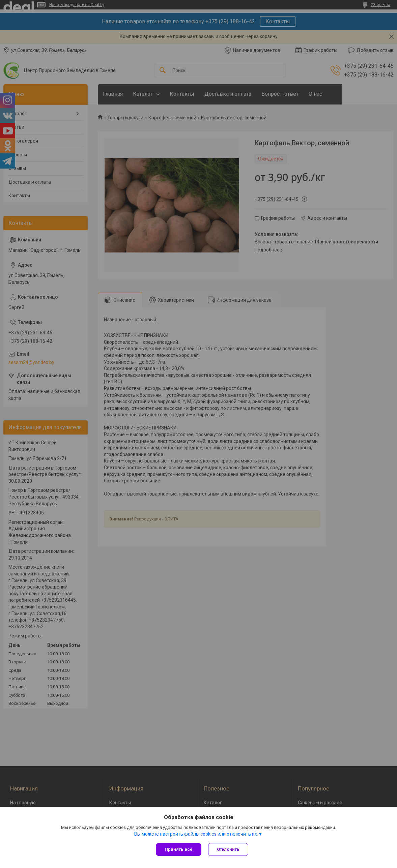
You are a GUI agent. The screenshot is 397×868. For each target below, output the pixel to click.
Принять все (179, 849)
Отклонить (228, 849)
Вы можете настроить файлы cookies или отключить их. (196, 834)
